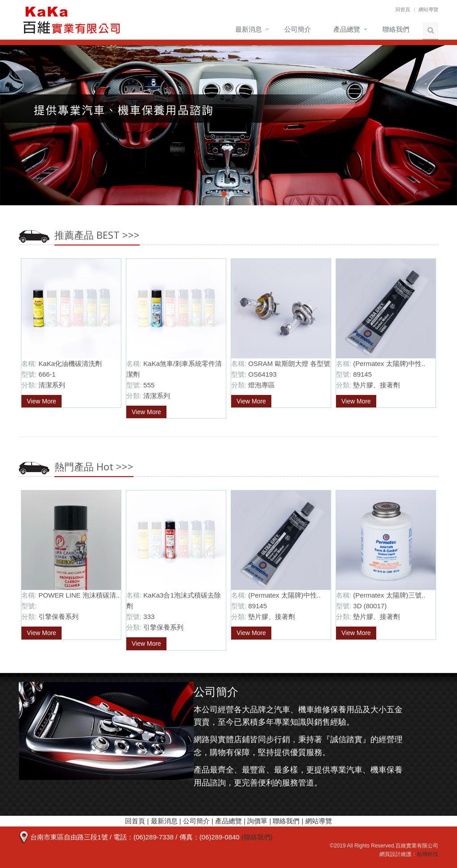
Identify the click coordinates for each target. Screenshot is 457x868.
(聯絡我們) (257, 837)
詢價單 (257, 821)
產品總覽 (347, 29)
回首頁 (403, 9)
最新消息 (249, 29)
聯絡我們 (396, 29)
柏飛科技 (428, 854)
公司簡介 (298, 29)
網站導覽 (428, 9)
